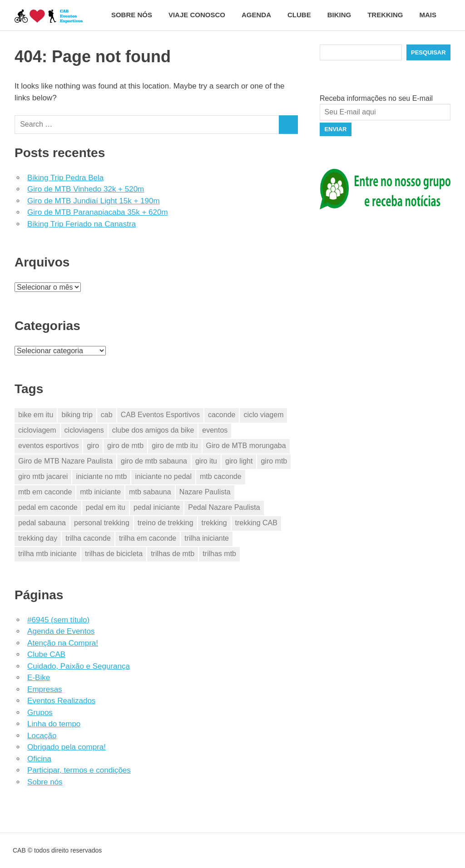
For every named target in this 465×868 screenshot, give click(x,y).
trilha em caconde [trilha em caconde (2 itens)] (148, 538)
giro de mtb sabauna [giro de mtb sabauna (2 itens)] (154, 461)
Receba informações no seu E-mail (376, 98)
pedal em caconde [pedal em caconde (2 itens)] (48, 507)
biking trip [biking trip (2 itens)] (77, 415)
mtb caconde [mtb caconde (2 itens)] (221, 476)
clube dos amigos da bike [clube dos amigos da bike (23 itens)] (153, 430)
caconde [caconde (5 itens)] (222, 415)
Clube (299, 15)
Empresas (45, 689)
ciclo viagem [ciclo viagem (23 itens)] (263, 415)
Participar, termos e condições (79, 770)
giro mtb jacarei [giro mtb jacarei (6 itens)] (43, 476)
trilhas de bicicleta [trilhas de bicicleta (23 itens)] (114, 554)
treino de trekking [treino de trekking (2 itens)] (166, 523)
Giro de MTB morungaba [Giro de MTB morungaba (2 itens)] (246, 446)
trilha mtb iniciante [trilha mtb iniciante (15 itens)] (47, 554)
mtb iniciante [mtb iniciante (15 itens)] (100, 492)
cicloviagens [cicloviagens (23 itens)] (84, 430)
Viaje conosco (197, 15)
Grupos (40, 713)
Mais (433, 15)
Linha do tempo (54, 724)
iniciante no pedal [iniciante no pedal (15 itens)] (163, 476)
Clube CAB (46, 654)
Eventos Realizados (61, 701)
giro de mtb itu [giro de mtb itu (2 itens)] (175, 446)
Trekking (385, 15)
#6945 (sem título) (58, 620)
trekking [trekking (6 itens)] (214, 523)
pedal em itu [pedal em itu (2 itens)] (106, 507)
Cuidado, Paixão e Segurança (79, 666)
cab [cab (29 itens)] (107, 415)
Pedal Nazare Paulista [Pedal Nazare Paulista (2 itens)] (224, 507)
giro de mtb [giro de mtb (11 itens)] (125, 446)
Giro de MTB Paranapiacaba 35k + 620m (97, 212)
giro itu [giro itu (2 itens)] (206, 461)
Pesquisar (428, 52)
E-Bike (39, 678)
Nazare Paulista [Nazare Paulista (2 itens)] (205, 492)
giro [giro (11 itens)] (93, 446)
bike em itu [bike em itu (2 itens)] (36, 415)
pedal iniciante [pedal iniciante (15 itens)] (157, 507)
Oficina (39, 759)
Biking (339, 15)
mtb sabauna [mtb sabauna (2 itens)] (150, 492)
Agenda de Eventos (61, 631)
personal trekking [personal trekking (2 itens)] (102, 523)
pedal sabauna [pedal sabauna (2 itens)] (42, 523)
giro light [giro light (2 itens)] (239, 461)
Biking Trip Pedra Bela (65, 178)
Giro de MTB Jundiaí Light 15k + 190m (94, 201)
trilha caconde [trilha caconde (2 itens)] (88, 538)
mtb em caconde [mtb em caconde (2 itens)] (45, 492)
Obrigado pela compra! (67, 747)
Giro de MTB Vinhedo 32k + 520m (86, 189)
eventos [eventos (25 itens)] (215, 430)
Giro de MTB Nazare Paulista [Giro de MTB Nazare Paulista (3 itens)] (65, 461)
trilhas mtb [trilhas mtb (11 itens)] (219, 554)
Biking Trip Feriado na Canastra (82, 224)
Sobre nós (132, 15)
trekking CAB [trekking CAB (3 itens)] (256, 523)
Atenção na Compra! (63, 643)
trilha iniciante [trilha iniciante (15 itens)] (207, 538)
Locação (42, 736)
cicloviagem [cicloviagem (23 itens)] (37, 430)
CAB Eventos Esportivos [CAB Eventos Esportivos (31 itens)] (160, 415)
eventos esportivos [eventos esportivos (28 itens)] (48, 446)
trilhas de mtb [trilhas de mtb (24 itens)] (173, 554)
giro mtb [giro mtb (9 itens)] (274, 461)
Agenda (256, 15)
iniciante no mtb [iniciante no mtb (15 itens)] (101, 476)
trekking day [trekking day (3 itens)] (38, 538)
